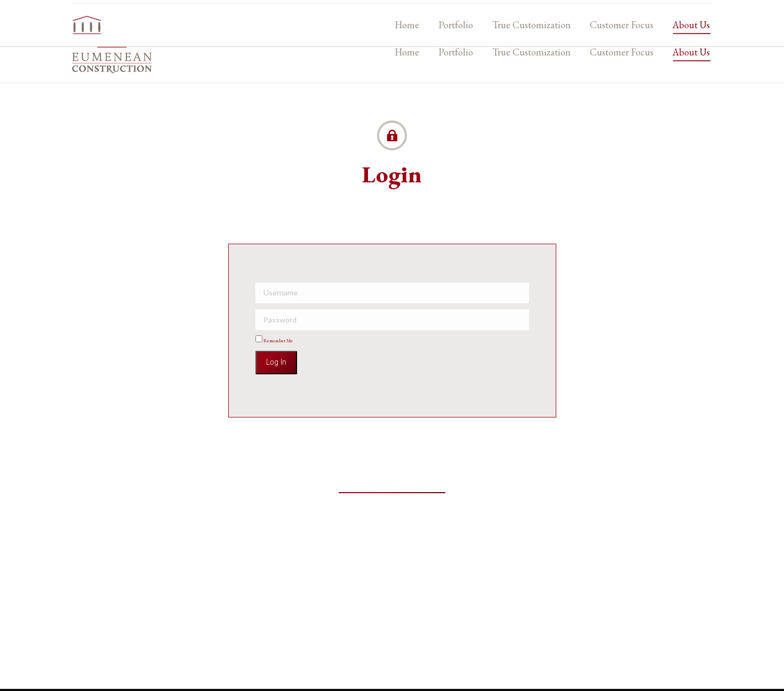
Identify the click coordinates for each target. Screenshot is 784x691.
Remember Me (274, 341)
